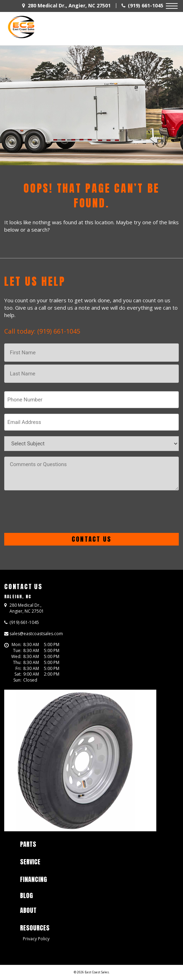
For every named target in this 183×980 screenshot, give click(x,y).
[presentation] (58, 511)
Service (30, 862)
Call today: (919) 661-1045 (42, 331)
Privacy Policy (36, 939)
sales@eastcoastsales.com (36, 634)
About (28, 910)
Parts (28, 844)
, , (27, 608)
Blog (27, 895)
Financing (34, 879)
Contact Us (23, 586)
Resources (35, 928)
